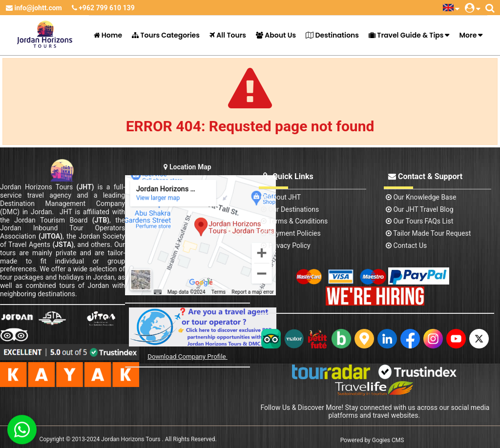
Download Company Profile (187, 356)
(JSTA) (63, 244)
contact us (406, 245)
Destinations (332, 35)
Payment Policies (291, 233)
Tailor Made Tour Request (428, 233)
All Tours (228, 35)
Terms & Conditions (294, 221)
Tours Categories (166, 35)
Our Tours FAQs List (419, 221)
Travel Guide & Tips (406, 35)
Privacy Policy (286, 245)
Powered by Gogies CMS (372, 440)
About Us (276, 35)
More (468, 35)
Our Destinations (290, 209)
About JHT (281, 197)
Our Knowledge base (421, 197)
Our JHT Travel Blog (420, 209)
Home (108, 35)
